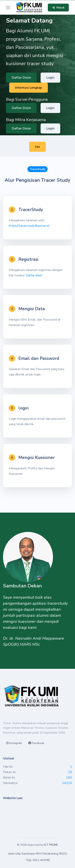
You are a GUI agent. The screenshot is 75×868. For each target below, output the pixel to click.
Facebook (36, 743)
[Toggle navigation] (8, 8)
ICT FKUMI (51, 845)
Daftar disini (34, 275)
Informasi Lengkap (28, 88)
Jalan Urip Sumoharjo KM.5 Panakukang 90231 (38, 854)
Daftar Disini (21, 78)
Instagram (14, 743)
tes (37, 147)
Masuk (58, 8)
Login (50, 78)
